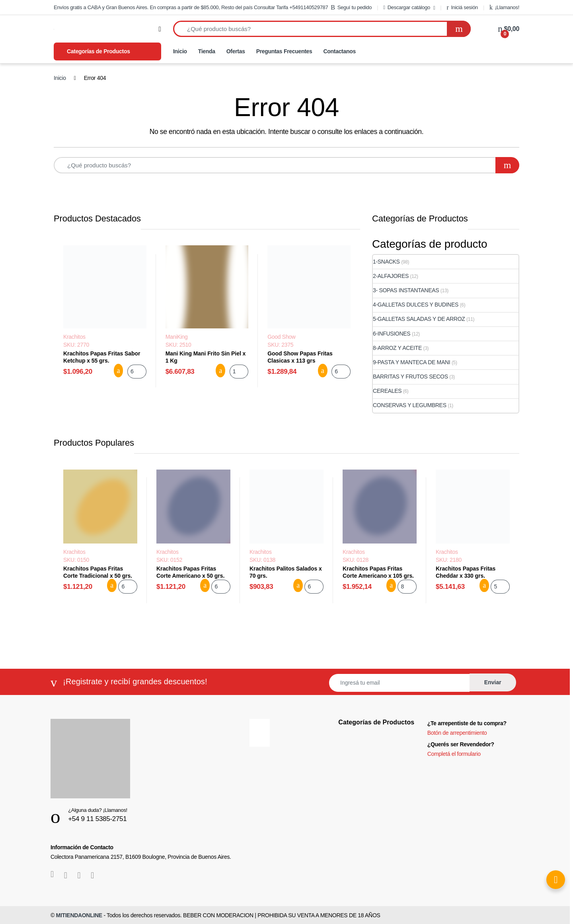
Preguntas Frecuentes (284, 51)
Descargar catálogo (407, 7)
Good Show (281, 337)
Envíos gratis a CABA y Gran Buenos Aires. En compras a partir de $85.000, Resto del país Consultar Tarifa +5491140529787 (191, 7)
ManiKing (177, 337)
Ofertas (236, 51)
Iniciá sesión (462, 8)
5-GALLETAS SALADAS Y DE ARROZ (419, 319)
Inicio (180, 51)
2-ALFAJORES (391, 276)
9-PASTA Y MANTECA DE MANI (411, 362)
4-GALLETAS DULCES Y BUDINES (416, 305)
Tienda (207, 51)
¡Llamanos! (504, 8)
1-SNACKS (386, 262)
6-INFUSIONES (392, 334)
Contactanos (340, 51)
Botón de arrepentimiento (457, 733)
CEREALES (387, 391)
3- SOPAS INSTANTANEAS (406, 290)
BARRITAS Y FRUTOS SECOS (410, 377)
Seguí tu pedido (351, 8)
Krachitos (74, 337)
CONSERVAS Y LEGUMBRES (410, 405)
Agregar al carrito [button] (119, 371)
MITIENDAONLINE (79, 915)
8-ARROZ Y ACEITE (397, 348)
